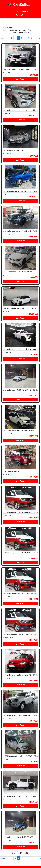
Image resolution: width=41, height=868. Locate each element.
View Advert (21, 79)
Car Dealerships (22, 11)
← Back (4, 23)
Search (3, 21)
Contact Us (20, 15)
